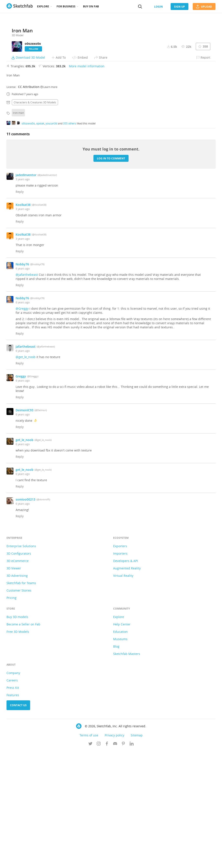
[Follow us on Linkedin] (132, 861)
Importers (120, 671)
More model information (87, 183)
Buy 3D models (17, 734)
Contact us (18, 823)
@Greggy (22, 426)
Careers (12, 798)
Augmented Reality (127, 685)
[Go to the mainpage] (20, 7)
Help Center (122, 742)
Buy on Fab (91, 6)
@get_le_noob (26, 474)
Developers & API (126, 678)
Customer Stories (19, 708)
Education (120, 749)
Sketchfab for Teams (21, 700)
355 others (70, 240)
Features (13, 812)
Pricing (11, 715)
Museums (120, 756)
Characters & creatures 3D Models (35, 220)
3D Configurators (19, 671)
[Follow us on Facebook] (107, 861)
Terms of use (89, 852)
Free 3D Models (18, 749)
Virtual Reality (123, 693)
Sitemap (137, 852)
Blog (116, 764)
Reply (20, 309)
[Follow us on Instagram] (99, 861)
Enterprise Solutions (21, 663)
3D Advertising (17, 693)
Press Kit (13, 805)
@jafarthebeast (27, 392)
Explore (43, 6)
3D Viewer (14, 685)
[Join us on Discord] (115, 861)
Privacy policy (114, 852)
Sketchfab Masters (127, 771)
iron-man (18, 230)
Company (13, 790)
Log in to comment (111, 275)
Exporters (120, 663)
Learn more (49, 204)
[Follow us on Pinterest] (123, 861)
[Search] (140, 7)
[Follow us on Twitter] (90, 861)
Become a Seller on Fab (23, 742)
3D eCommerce (18, 678)
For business (66, 6)
